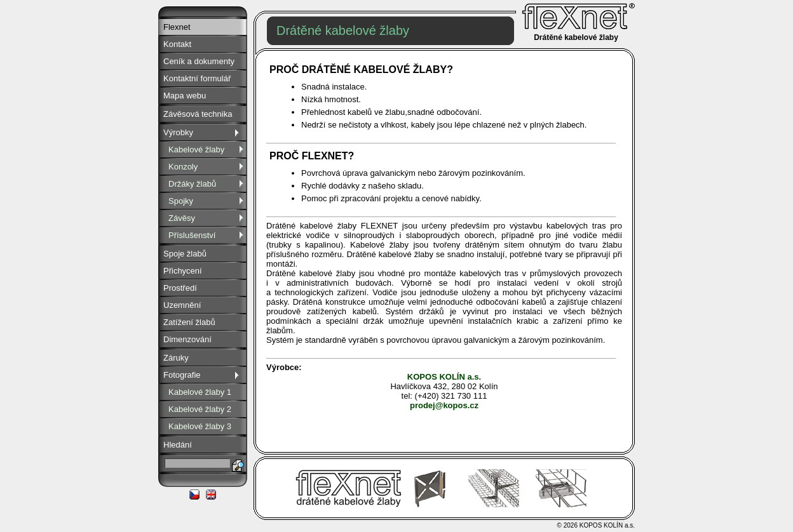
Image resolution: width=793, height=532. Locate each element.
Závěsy (208, 218)
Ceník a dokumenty (199, 61)
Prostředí (180, 288)
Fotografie (203, 375)
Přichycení (183, 271)
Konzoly (208, 167)
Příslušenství (208, 235)
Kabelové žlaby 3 (200, 426)
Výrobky (203, 132)
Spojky (208, 201)
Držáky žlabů (208, 184)
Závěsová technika (198, 114)
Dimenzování (187, 339)
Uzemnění (182, 305)
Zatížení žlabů (189, 322)
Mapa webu (185, 96)
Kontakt (177, 44)
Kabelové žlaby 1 (200, 392)
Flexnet (177, 27)
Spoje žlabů (185, 254)
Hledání (178, 445)
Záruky (176, 358)
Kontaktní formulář (197, 78)
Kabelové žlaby (208, 150)
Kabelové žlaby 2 (200, 409)
